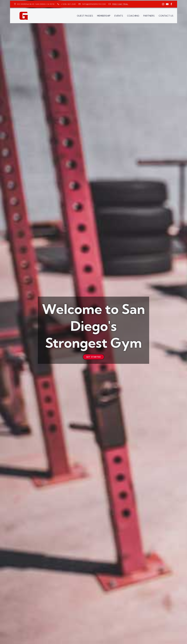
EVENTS (119, 16)
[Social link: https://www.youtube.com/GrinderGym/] (167, 4)
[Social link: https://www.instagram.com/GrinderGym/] (163, 4)
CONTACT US (166, 16)
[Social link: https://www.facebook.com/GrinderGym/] (171, 4)
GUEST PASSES (85, 16)
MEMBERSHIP (104, 16)
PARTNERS (149, 16)
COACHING (133, 16)
